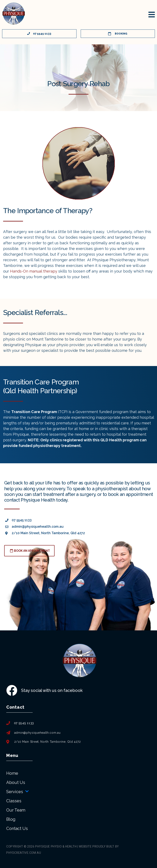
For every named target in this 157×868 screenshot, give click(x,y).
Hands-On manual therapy (34, 271)
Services (18, 792)
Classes (14, 801)
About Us (16, 782)
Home (12, 773)
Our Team (16, 810)
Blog (11, 819)
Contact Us (17, 828)
